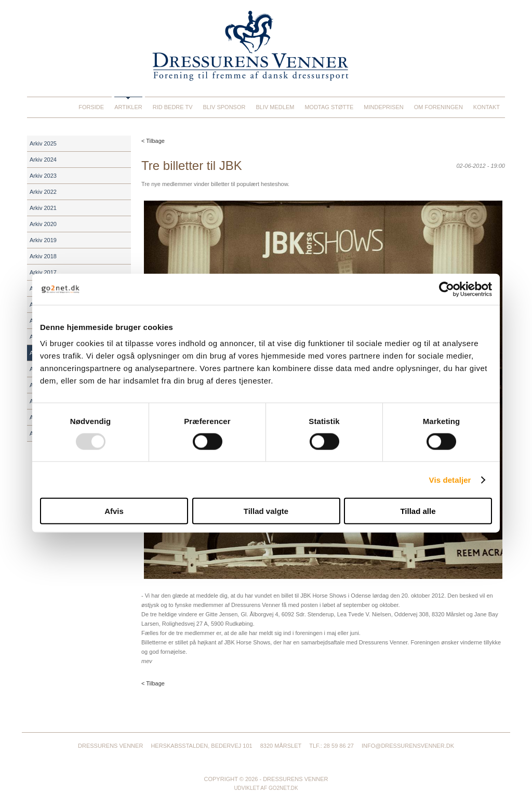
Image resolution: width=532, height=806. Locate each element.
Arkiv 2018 (43, 256)
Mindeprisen (383, 107)
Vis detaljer (450, 479)
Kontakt (487, 107)
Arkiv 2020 (43, 224)
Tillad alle (418, 511)
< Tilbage (153, 141)
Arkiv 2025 (43, 143)
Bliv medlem (275, 107)
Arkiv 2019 (43, 240)
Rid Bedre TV (173, 107)
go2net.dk (283, 788)
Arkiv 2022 (43, 192)
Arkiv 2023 (43, 176)
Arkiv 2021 (43, 208)
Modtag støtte (329, 107)
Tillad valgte (266, 511)
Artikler (128, 107)
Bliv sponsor (224, 107)
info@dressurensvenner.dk (408, 746)
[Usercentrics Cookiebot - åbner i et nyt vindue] (447, 289)
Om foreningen (438, 107)
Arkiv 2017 (43, 272)
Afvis (114, 511)
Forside (91, 107)
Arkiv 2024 (43, 160)
